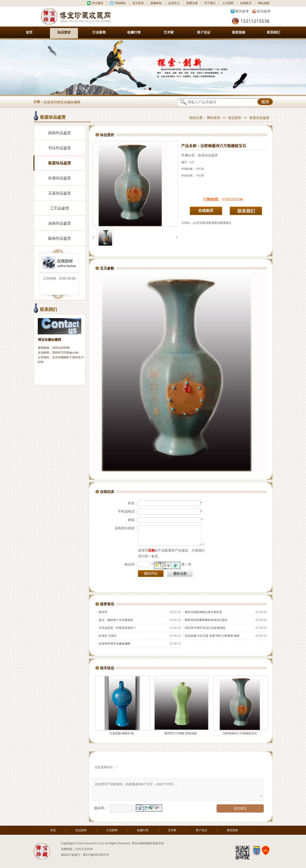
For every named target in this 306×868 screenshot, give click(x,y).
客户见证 (204, 32)
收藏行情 (134, 32)
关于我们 (210, 3)
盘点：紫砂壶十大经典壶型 (115, 620)
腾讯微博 (242, 11)
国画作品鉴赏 (60, 133)
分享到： (187, 223)
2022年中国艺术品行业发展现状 (205, 628)
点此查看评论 (104, 767)
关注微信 (98, 3)
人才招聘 (228, 3)
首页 (29, 32)
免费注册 (192, 3)
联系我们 (273, 32)
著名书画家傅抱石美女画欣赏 (203, 612)
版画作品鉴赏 (60, 238)
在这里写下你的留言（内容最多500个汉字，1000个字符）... (178, 789)
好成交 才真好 (107, 636)
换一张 (186, 564)
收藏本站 (156, 3)
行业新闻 (99, 32)
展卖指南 (239, 32)
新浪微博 (264, 11)
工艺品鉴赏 (60, 208)
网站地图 (264, 3)
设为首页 (138, 3)
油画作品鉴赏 (60, 223)
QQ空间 (198, 223)
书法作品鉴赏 (60, 148)
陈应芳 (102, 612)
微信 (228, 223)
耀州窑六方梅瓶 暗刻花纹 (181, 733)
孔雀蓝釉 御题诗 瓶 (122, 733)
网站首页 (214, 118)
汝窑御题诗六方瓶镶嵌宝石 (240, 733)
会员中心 (174, 3)
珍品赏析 (64, 32)
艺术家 (169, 32)
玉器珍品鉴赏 (60, 193)
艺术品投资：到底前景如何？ (117, 628)
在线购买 (206, 211)
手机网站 (120, 3)
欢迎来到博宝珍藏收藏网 (62, 102)
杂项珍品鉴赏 (60, 178)
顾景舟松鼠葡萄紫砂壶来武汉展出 (206, 620)
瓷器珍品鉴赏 (259, 118)
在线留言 (246, 3)
